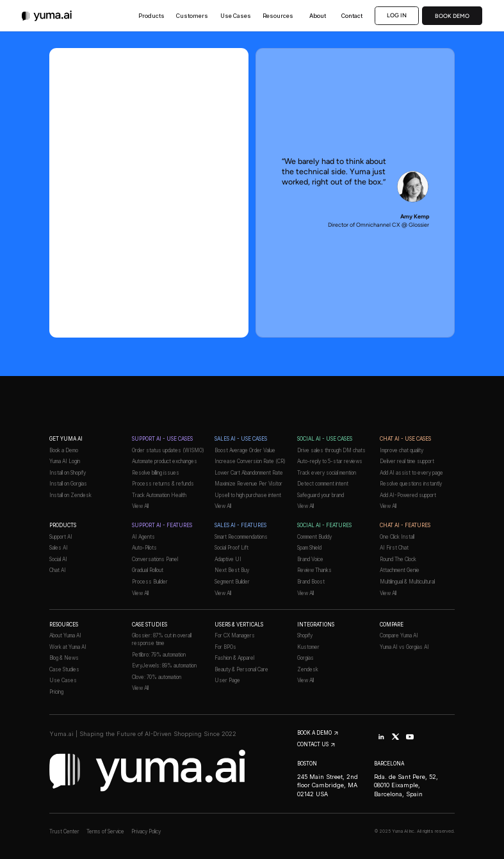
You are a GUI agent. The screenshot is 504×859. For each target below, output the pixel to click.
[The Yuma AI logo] (47, 16)
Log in (397, 15)
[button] (151, 16)
